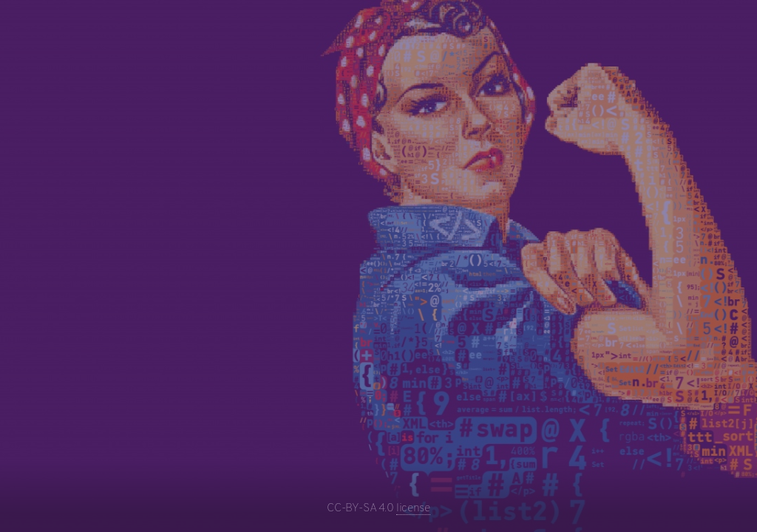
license (413, 508)
